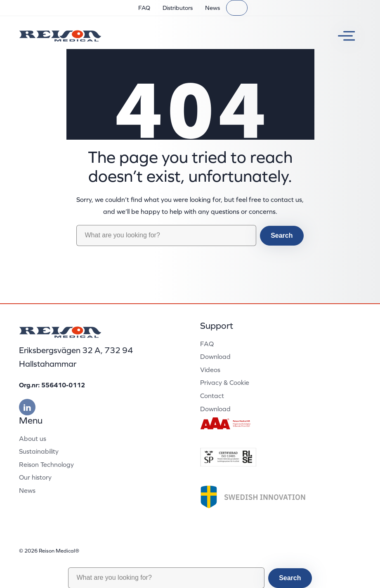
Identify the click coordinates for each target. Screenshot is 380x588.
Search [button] (282, 235)
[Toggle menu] (343, 36)
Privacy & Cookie (225, 382)
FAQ (144, 8)
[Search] (237, 8)
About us (33, 438)
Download (215, 356)
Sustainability (39, 451)
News (212, 8)
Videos (210, 370)
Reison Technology (46, 464)
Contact (212, 396)
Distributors (178, 8)
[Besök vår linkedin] (27, 407)
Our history (35, 477)
